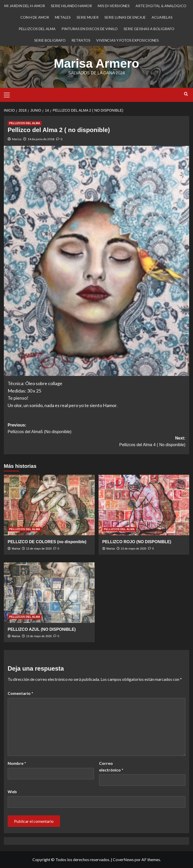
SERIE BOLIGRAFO (50, 40)
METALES (63, 17)
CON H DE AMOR (35, 17)
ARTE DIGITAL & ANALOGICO (161, 6)
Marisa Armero (96, 63)
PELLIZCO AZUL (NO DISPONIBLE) (42, 629)
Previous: (96, 429)
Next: (96, 442)
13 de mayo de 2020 (39, 549)
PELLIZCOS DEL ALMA (37, 29)
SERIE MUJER (88, 17)
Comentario (20, 693)
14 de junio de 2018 (41, 139)
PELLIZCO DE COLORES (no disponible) (47, 542)
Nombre (17, 763)
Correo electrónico (111, 766)
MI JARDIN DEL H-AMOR (25, 6)
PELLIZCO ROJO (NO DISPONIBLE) (137, 542)
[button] (9, 94)
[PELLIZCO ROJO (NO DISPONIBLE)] (144, 505)
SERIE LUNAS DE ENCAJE (125, 17)
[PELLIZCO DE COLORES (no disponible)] (49, 505)
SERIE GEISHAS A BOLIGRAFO (149, 29)
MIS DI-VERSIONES (114, 6)
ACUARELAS (162, 17)
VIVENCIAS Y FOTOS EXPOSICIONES (128, 40)
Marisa (17, 139)
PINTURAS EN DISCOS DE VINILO (90, 29)
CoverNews (123, 859)
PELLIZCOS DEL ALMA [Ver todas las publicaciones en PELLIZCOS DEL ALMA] (25, 123)
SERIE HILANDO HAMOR (71, 6)
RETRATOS (81, 40)
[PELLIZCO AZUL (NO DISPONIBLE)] (49, 593)
